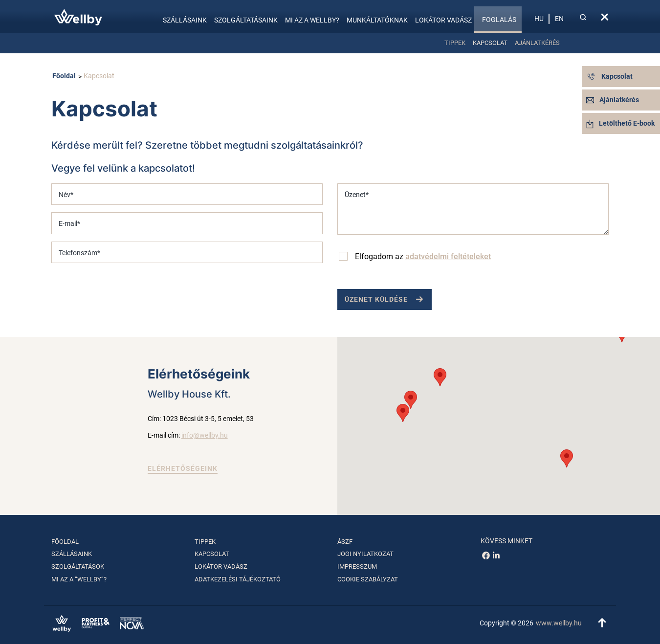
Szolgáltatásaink (246, 20)
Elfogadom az (423, 256)
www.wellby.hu (559, 623)
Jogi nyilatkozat (365, 554)
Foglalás (499, 20)
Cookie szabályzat (368, 579)
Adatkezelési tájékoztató (238, 579)
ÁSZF (345, 542)
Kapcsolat (490, 43)
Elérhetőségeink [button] (183, 468)
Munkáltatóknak (377, 20)
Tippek (455, 43)
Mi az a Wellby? (312, 20)
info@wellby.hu (205, 435)
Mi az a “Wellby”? (79, 579)
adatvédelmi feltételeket (448, 256)
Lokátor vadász (443, 20)
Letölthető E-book (620, 123)
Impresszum (357, 566)
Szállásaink (185, 20)
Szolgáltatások (78, 566)
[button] (567, 458)
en (559, 19)
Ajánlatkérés (537, 43)
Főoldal (64, 76)
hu (539, 19)
